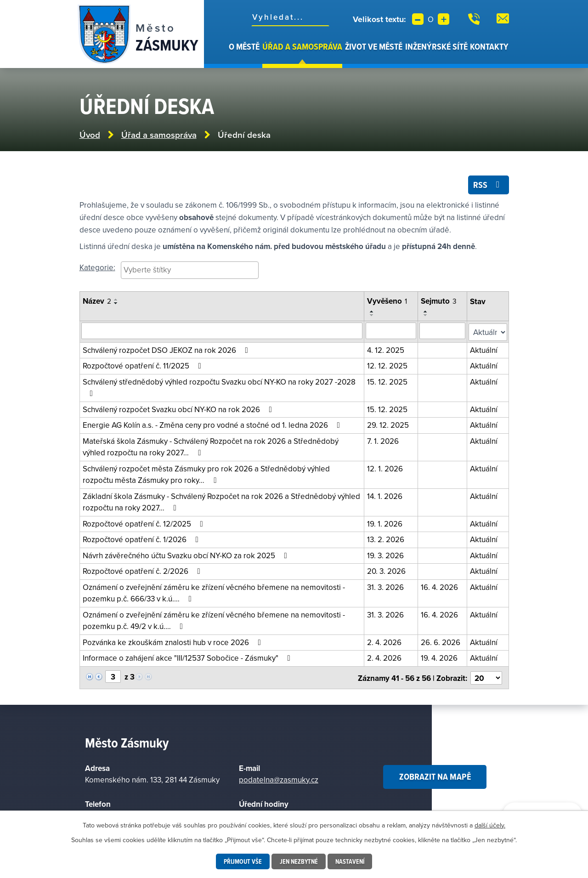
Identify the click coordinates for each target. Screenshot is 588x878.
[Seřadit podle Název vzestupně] (116, 300)
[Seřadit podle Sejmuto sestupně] (426, 316)
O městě (244, 46)
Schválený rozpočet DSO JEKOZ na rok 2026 (167, 349)
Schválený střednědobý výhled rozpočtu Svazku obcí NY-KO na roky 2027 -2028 (219, 386)
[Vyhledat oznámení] (222, 331)
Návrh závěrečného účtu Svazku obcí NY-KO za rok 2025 (187, 555)
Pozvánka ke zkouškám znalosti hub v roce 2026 (174, 641)
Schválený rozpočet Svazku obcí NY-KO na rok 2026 (179, 408)
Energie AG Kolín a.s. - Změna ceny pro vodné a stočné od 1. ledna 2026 (213, 424)
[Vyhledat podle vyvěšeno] (391, 331)
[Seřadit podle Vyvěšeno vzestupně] (373, 312)
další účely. (490, 825)
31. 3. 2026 (386, 586)
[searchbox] (190, 270)
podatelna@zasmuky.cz (279, 777)
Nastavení (350, 861)
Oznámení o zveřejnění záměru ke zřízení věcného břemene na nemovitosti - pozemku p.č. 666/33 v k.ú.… (214, 592)
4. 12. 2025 (386, 349)
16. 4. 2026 (439, 586)
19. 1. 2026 (385, 523)
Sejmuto (439, 302)
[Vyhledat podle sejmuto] (442, 331)
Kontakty (489, 46)
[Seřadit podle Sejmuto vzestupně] (426, 312)
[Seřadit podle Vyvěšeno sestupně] (373, 316)
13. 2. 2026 (386, 538)
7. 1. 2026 (383, 440)
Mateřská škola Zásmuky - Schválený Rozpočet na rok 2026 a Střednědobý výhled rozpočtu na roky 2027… (211, 446)
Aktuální (484, 349)
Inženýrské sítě (436, 46)
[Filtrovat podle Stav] (488, 331)
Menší (418, 19)
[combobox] (190, 271)
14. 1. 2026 (385, 495)
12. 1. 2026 (385, 468)
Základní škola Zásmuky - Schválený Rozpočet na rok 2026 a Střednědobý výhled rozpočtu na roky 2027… (221, 501)
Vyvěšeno (387, 302)
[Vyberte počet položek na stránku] (486, 676)
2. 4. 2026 (385, 641)
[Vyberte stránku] (113, 675)
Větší (444, 19)
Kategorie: (97, 268)
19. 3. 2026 (386, 555)
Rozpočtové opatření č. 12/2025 (145, 523)
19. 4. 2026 (439, 657)
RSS (488, 185)
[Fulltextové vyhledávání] (290, 17)
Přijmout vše (243, 861)
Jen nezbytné (299, 861)
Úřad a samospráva (302, 46)
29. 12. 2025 (388, 424)
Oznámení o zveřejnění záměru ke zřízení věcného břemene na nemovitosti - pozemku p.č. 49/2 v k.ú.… (214, 620)
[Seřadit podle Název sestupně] (116, 304)
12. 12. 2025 (388, 365)
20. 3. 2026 (387, 570)
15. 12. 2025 (388, 381)
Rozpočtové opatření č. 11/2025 (144, 365)
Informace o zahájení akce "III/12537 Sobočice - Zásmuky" (188, 657)
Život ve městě (374, 46)
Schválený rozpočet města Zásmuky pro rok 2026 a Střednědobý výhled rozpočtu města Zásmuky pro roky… (206, 474)
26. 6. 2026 (441, 641)
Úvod (222, 54)
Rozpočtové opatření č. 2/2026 (143, 570)
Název (97, 302)
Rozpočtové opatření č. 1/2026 (142, 538)
